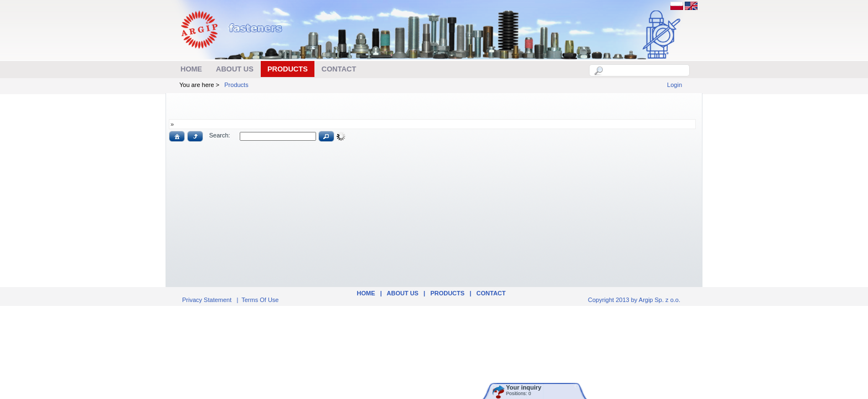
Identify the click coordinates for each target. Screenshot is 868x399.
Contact (491, 293)
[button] (177, 136)
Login (675, 85)
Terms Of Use (260, 300)
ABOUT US (403, 293)
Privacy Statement (207, 300)
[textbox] (645, 70)
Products (236, 85)
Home (366, 293)
